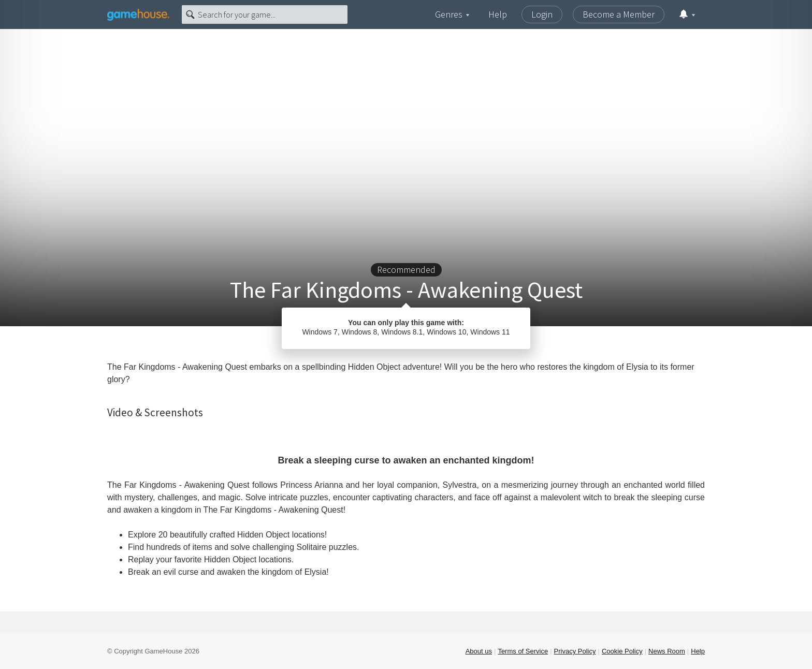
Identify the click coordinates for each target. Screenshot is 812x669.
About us (479, 651)
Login (542, 14)
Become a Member (619, 14)
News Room (667, 651)
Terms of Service (523, 651)
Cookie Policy (622, 651)
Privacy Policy (575, 651)
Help (498, 14)
